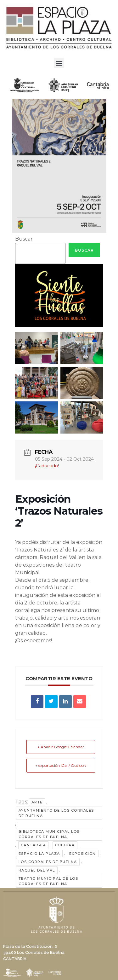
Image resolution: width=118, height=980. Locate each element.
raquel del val (37, 870)
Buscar (24, 239)
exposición (83, 854)
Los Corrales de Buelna (48, 862)
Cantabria (34, 845)
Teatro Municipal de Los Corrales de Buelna (48, 881)
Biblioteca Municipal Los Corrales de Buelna (49, 834)
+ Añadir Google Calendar (61, 747)
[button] (59, 63)
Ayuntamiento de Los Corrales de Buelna (56, 813)
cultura (65, 845)
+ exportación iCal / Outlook (61, 765)
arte (37, 802)
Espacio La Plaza (39, 854)
